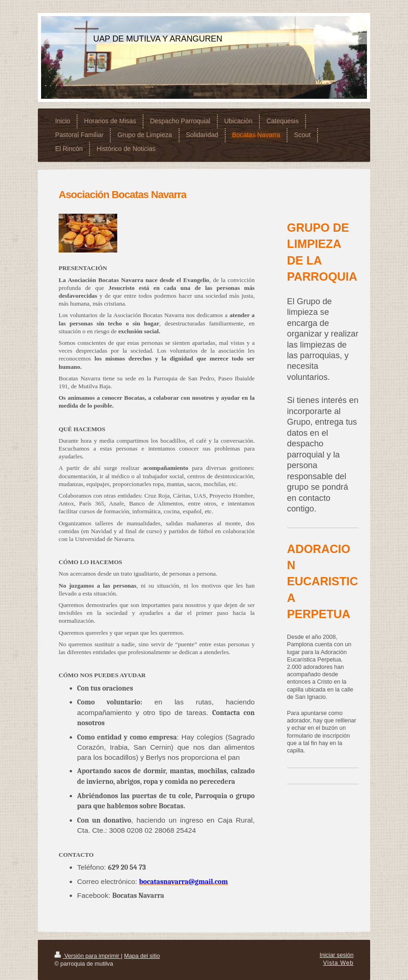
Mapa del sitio (142, 956)
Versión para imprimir (88, 956)
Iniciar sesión (337, 955)
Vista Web (338, 963)
